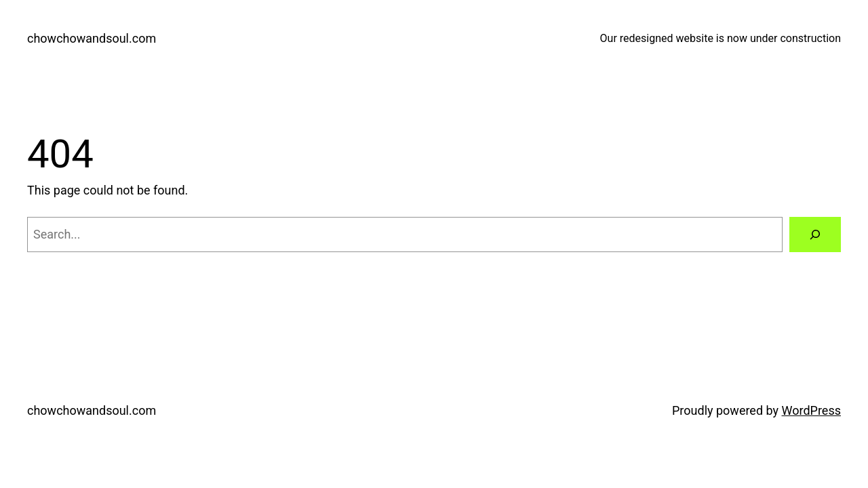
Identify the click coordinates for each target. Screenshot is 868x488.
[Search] (815, 235)
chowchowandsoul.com (92, 38)
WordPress (811, 410)
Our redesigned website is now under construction (721, 38)
